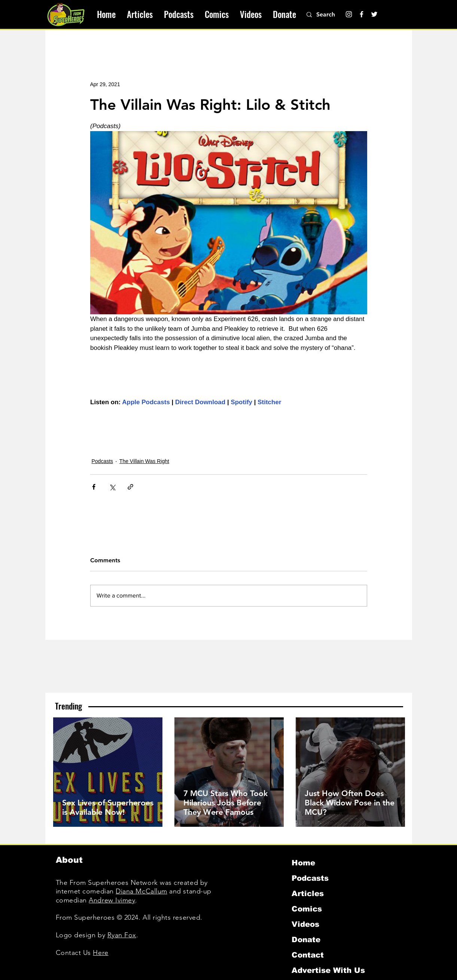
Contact (308, 955)
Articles (308, 893)
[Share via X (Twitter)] (112, 487)
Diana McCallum (141, 891)
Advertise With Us (328, 970)
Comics (307, 909)
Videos (305, 924)
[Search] (330, 15)
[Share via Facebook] (94, 487)
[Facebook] (362, 14)
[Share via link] (130, 487)
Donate (306, 940)
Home (303, 863)
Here (100, 953)
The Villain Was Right (144, 461)
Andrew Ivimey (112, 900)
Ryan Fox (122, 935)
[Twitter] (374, 14)
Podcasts (103, 461)
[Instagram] (349, 14)
